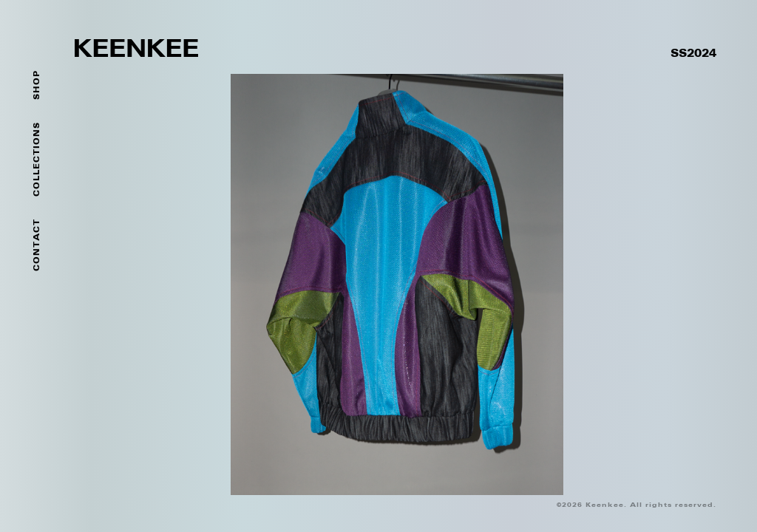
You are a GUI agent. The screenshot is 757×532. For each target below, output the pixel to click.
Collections (37, 159)
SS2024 (693, 54)
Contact (37, 245)
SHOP (37, 85)
